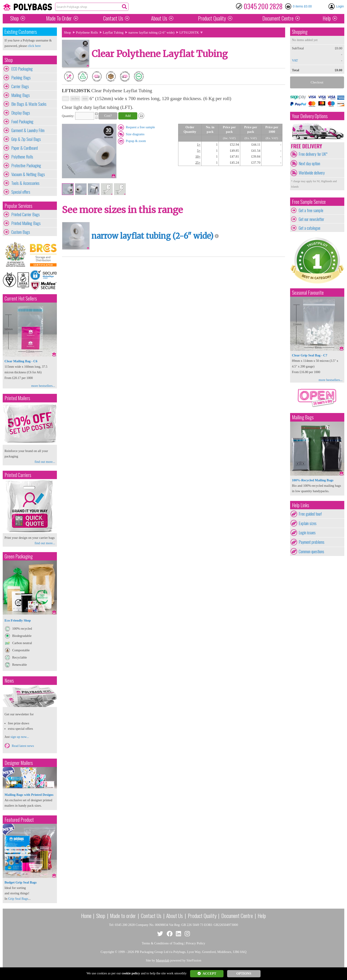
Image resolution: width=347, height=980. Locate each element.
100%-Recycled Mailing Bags (313, 480)
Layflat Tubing (113, 32)
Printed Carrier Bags (26, 214)
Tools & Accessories (25, 183)
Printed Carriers (18, 475)
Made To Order (59, 18)
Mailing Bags (21, 95)
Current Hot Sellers (21, 298)
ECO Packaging (22, 69)
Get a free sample (311, 210)
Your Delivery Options (310, 116)
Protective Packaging (26, 165)
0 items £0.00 (302, 6)
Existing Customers (21, 32)
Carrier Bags (20, 86)
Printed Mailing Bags (26, 223)
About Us (159, 18)
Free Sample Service (309, 202)
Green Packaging (19, 556)
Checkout (317, 82)
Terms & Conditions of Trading (163, 943)
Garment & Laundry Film (28, 130)
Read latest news (23, 746)
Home (86, 916)
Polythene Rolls (22, 157)
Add (128, 116)
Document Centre (237, 916)
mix (66, 98)
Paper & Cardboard (24, 148)
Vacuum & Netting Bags (28, 174)
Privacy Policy (196, 943)
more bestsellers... (43, 386)
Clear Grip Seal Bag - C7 (310, 355)
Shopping (300, 32)
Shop (14, 18)
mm (85, 98)
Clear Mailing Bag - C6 (21, 361)
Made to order (123, 916)
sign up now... (20, 737)
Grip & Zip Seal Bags (26, 139)
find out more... (45, 462)
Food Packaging (22, 122)
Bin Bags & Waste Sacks (29, 104)
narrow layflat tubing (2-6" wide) (151, 32)
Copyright (107, 952)
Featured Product (19, 820)
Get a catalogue (310, 228)
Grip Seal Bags (18, 899)
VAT (295, 60)
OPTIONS (244, 973)
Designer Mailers (19, 763)
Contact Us (113, 18)
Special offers (21, 192)
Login (340, 6)
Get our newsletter (311, 219)
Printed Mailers (17, 398)
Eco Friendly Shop (18, 620)
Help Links (300, 505)
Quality (212, 18)
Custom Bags (21, 232)
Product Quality (202, 916)
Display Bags (21, 113)
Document (278, 18)
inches (75, 98)
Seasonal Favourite (308, 293)
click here (34, 46)
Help (327, 18)
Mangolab (163, 960)
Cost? (108, 116)
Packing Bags (21, 78)
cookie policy (131, 973)
